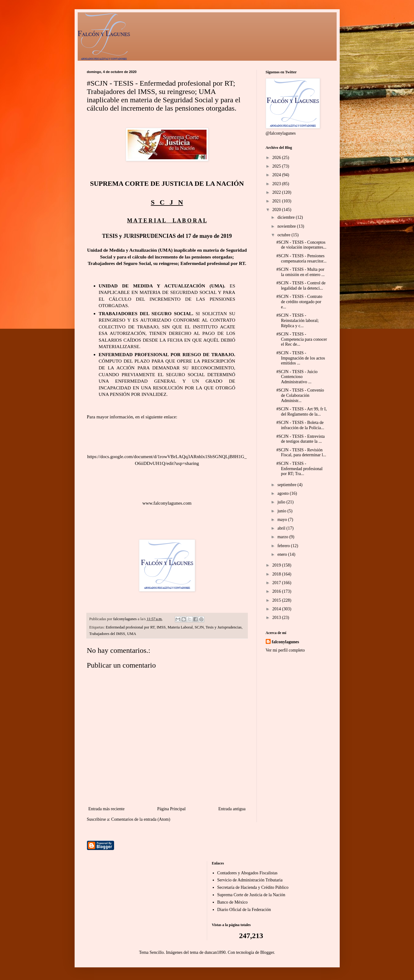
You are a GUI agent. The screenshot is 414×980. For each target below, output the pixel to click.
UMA (131, 634)
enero (283, 554)
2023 (277, 184)
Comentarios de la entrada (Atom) (141, 819)
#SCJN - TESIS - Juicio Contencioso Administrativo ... (297, 377)
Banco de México (233, 902)
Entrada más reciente (107, 809)
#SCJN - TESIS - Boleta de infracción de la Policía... (300, 425)
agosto (284, 493)
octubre (284, 235)
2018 (277, 574)
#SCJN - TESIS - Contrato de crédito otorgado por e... (299, 302)
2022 (277, 192)
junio (282, 511)
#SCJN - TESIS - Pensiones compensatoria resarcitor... (301, 258)
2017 (277, 583)
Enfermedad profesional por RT (130, 627)
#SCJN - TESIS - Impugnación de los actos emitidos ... (301, 358)
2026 (277, 158)
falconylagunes (286, 642)
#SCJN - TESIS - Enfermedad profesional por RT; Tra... (299, 469)
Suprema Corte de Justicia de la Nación (251, 895)
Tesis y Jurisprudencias (224, 627)
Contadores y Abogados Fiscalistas (248, 873)
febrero (284, 546)
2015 (277, 600)
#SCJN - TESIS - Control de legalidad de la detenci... (301, 286)
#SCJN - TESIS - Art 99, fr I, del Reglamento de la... (301, 412)
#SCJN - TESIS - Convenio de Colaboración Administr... (300, 395)
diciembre (287, 217)
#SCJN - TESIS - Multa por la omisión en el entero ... (300, 272)
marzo (283, 537)
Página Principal (171, 809)
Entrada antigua (232, 809)
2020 (277, 210)
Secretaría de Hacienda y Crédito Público (253, 887)
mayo (283, 520)
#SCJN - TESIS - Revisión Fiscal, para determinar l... (301, 453)
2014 (277, 609)
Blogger (267, 952)
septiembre (287, 485)
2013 (277, 618)
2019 (277, 565)
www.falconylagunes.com (167, 503)
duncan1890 (215, 952)
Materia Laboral (180, 627)
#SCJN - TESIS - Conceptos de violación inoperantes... (301, 245)
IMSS (161, 627)
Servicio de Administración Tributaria (250, 880)
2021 (277, 201)
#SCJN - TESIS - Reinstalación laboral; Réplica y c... (297, 321)
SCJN (199, 627)
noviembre (287, 226)
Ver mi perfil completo (285, 650)
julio (282, 502)
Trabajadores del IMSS (107, 634)
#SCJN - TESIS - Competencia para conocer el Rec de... (301, 339)
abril (282, 528)
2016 (277, 591)
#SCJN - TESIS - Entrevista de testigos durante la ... (300, 439)
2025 (277, 166)
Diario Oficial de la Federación (244, 910)
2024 (277, 175)
